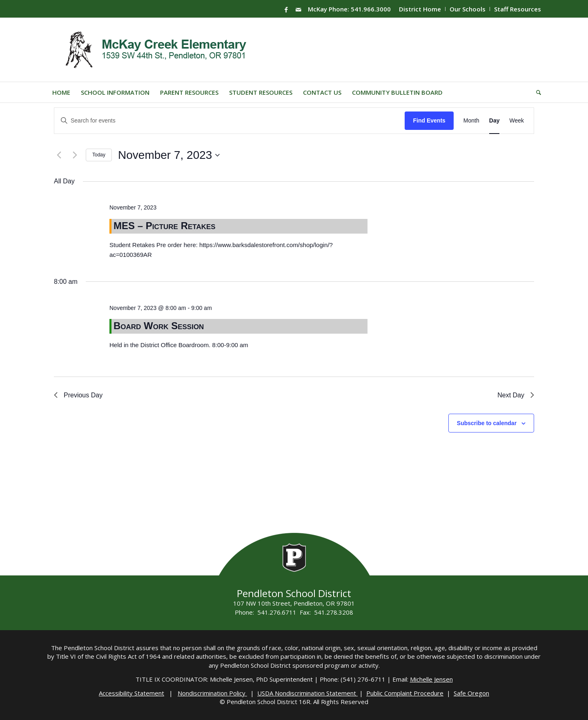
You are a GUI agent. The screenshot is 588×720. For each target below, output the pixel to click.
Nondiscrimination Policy (212, 693)
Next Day (516, 395)
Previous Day (78, 395)
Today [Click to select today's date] (99, 155)
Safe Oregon (471, 693)
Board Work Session (159, 326)
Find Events (429, 120)
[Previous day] (59, 155)
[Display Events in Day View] (494, 121)
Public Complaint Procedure (405, 693)
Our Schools (468, 9)
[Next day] (75, 155)
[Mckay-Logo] (154, 50)
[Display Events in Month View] (471, 121)
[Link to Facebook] (286, 9)
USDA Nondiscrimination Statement (307, 693)
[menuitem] (420, 9)
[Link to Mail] (298, 9)
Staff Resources (518, 9)
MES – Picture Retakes (165, 226)
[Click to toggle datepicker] (169, 155)
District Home (420, 9)
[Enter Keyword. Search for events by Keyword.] (229, 121)
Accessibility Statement (131, 693)
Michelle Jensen (431, 679)
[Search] (536, 92)
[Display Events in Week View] (517, 121)
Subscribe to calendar (487, 423)
